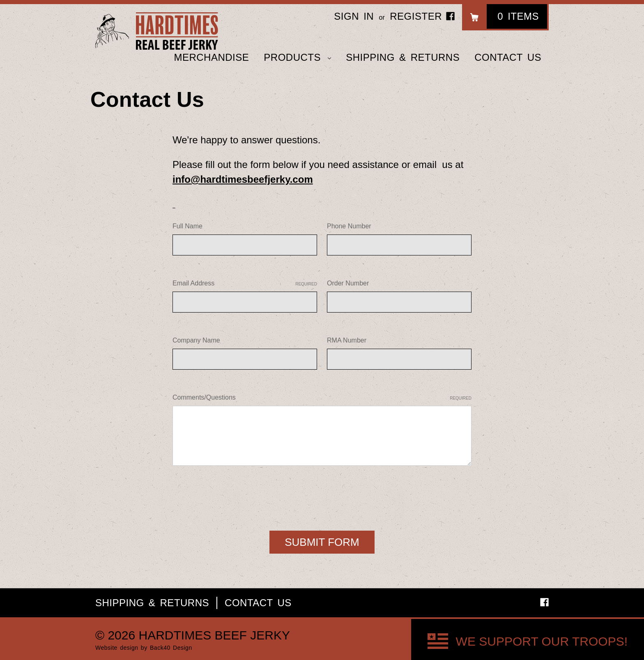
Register (416, 16)
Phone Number (349, 226)
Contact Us (508, 57)
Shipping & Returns (403, 57)
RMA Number (347, 340)
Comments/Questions (322, 398)
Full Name (187, 226)
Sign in (354, 16)
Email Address (245, 283)
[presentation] (235, 495)
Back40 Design (171, 648)
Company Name (196, 340)
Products (297, 57)
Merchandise (211, 57)
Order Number (348, 283)
